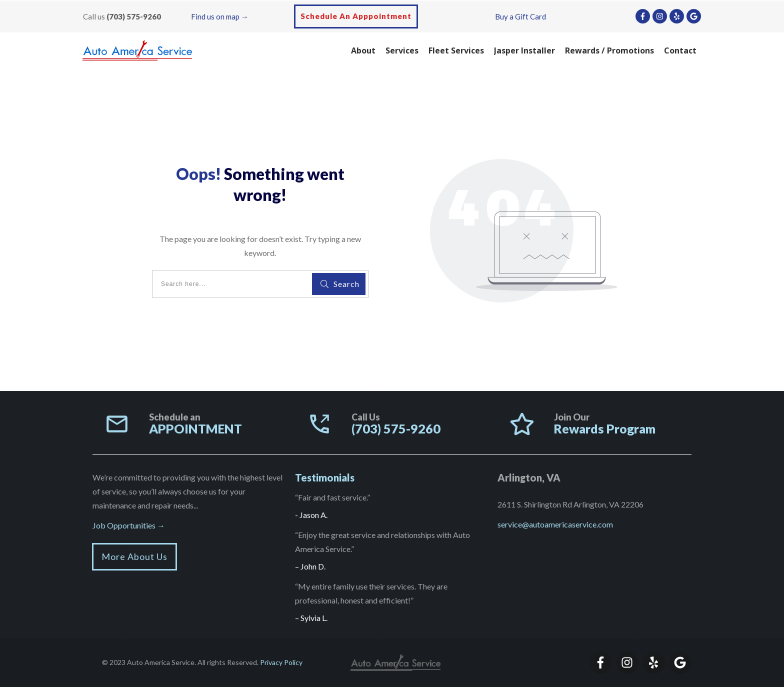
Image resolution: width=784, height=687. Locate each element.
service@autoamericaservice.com (555, 524)
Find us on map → (220, 16)
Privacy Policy (281, 662)
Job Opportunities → (129, 525)
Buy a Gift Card (520, 16)
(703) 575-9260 (134, 16)
